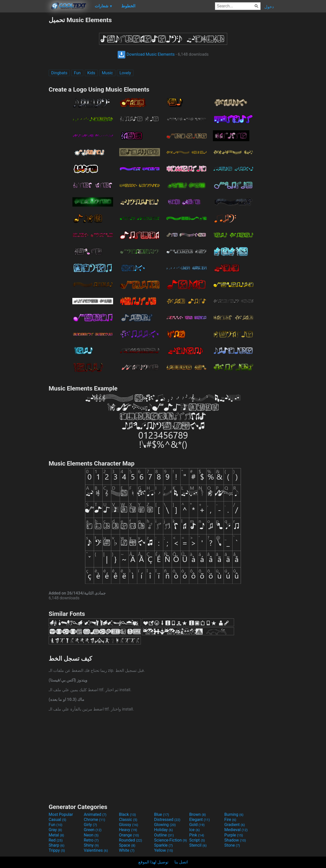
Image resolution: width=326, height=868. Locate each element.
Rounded (131, 840)
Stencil (198, 845)
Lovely (125, 73)
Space (127, 845)
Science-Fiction (171, 840)
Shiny (91, 845)
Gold (197, 825)
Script (197, 840)
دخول (269, 7)
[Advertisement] (24, 93)
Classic (128, 820)
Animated (95, 814)
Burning (234, 814)
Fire (230, 820)
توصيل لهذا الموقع (153, 862)
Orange (129, 835)
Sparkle (163, 845)
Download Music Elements (146, 54)
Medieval (236, 830)
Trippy (57, 850)
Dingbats (59, 73)
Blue (162, 814)
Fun (77, 73)
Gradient (235, 825)
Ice (194, 830)
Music (107, 73)
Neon (91, 835)
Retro (91, 840)
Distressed (167, 820)
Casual (57, 820)
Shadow (235, 840)
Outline (164, 835)
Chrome (94, 820)
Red (56, 840)
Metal (56, 835)
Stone (232, 845)
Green (93, 830)
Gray (55, 830)
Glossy (129, 825)
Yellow (164, 850)
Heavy (128, 830)
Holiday (164, 830)
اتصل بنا (181, 862)
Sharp (57, 845)
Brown (198, 814)
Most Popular (61, 814)
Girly (90, 825)
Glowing (165, 825)
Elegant (200, 820)
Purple (234, 835)
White (127, 850)
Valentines (96, 850)
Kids (91, 73)
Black (127, 814)
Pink (197, 835)
